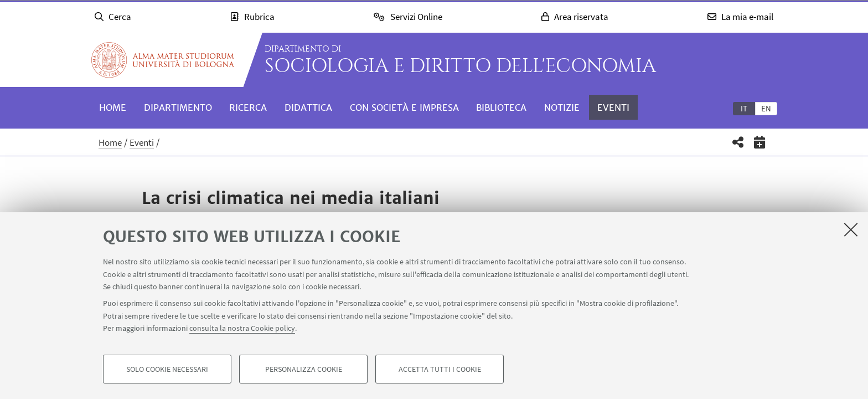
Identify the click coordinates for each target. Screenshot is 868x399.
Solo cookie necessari (167, 369)
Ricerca (248, 108)
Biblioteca (501, 108)
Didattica (308, 108)
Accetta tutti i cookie (440, 369)
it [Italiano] (744, 108)
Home (113, 108)
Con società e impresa (404, 108)
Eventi (613, 108)
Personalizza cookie (304, 369)
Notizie (562, 108)
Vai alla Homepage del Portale (163, 60)
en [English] (766, 108)
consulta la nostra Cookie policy (242, 328)
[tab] (744, 108)
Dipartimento (178, 108)
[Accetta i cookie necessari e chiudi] (851, 229)
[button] (738, 142)
